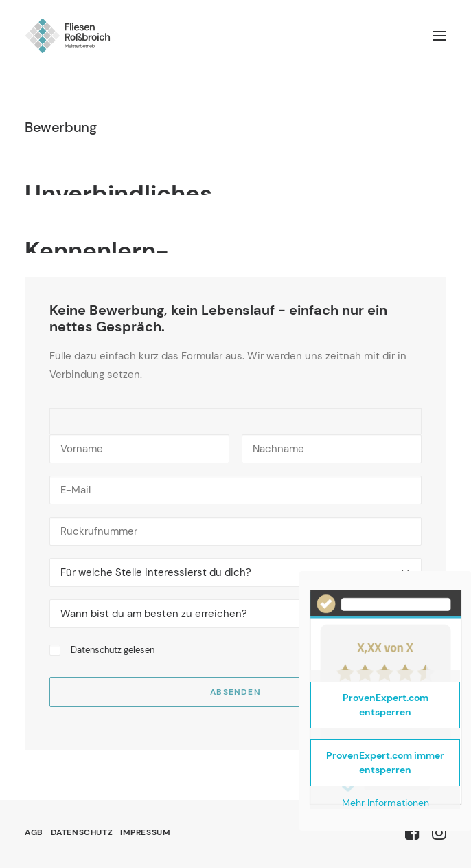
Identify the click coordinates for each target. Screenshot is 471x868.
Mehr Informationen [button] (386, 803)
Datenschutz (96, 650)
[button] (439, 36)
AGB (34, 832)
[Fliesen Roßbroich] (68, 36)
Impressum (145, 832)
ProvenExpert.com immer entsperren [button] (385, 763)
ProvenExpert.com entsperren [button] (386, 705)
